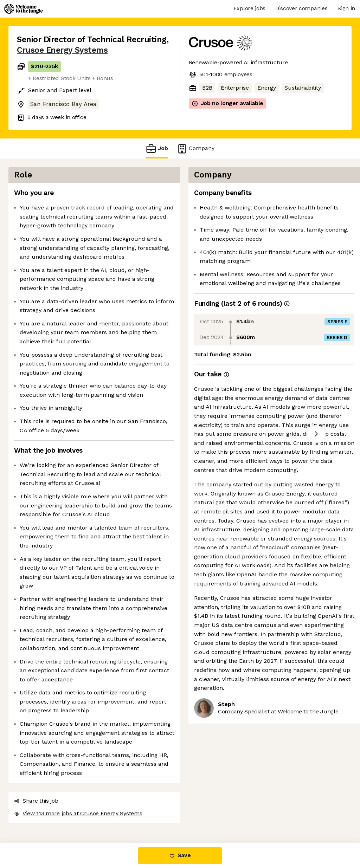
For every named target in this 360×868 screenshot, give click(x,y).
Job (157, 148)
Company (195, 148)
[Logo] (24, 9)
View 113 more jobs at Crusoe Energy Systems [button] (78, 813)
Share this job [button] (36, 801)
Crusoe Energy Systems (62, 50)
